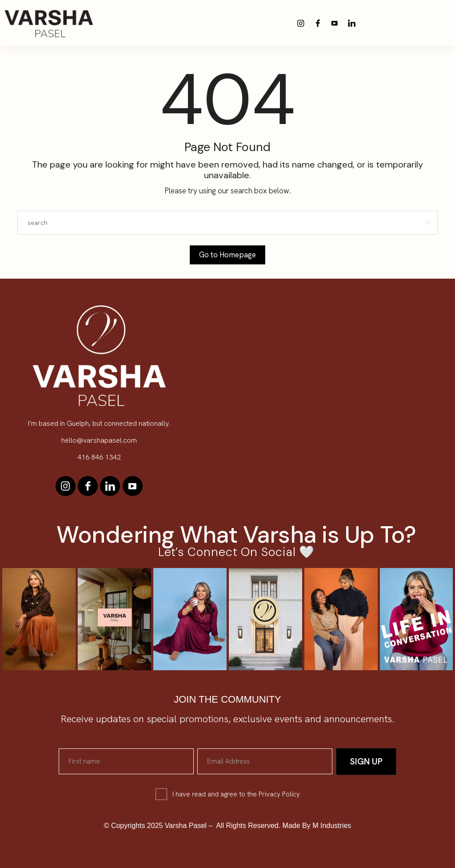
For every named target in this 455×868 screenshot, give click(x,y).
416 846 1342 (99, 457)
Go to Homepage (227, 255)
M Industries (332, 826)
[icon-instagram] (301, 23)
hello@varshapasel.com (99, 440)
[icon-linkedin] (351, 23)
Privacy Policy (279, 794)
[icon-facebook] (318, 23)
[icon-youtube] (335, 23)
